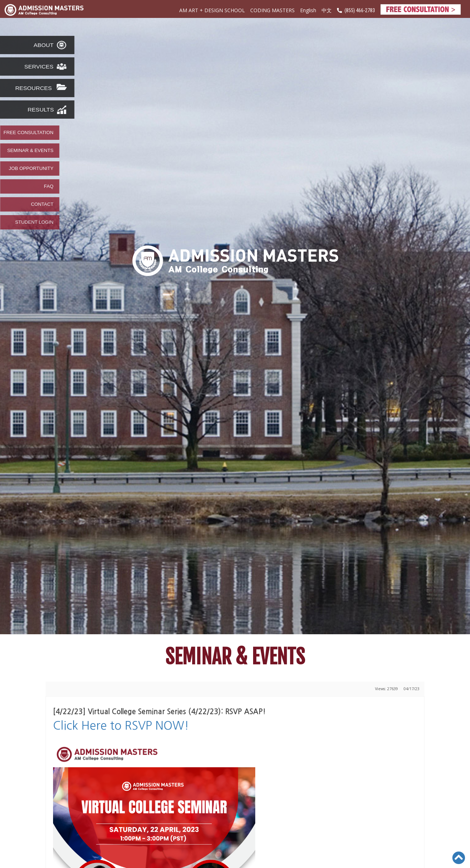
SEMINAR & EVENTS (30, 151)
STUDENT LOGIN (34, 222)
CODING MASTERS (272, 10)
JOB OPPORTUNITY (31, 169)
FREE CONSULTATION (29, 133)
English (308, 10)
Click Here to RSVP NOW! (121, 726)
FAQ (49, 186)
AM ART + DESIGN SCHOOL (212, 10)
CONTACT (42, 204)
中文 (327, 11)
